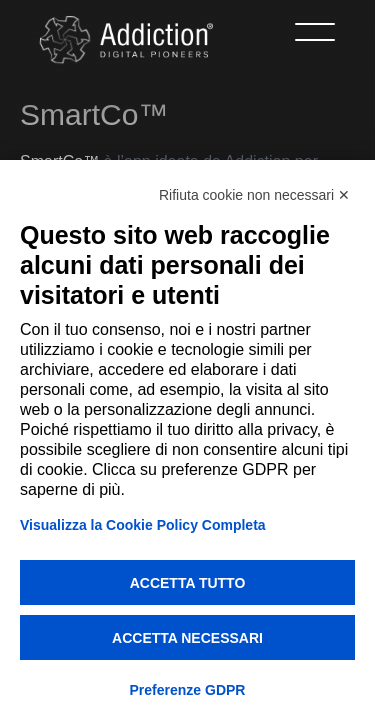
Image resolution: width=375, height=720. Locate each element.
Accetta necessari (187, 638)
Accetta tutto (188, 583)
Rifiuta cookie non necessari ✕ (254, 195)
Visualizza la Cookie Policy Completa (143, 525)
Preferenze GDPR (188, 690)
